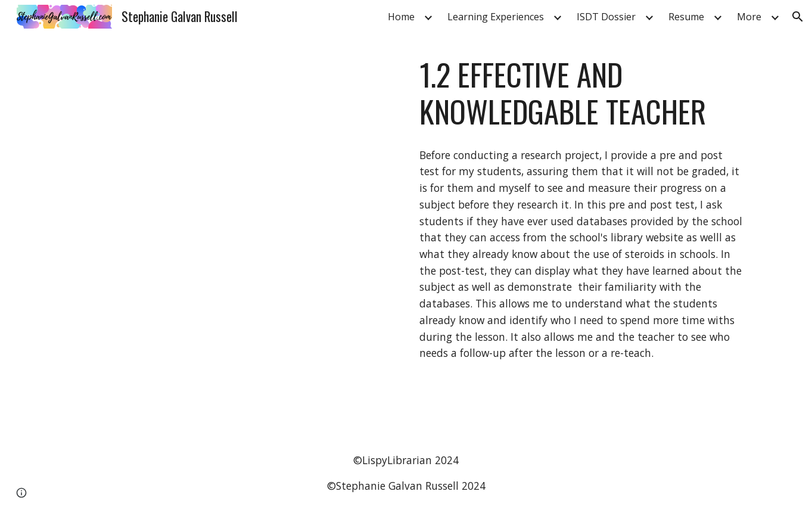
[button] (798, 17)
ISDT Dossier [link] (606, 17)
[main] (582, 93)
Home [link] (401, 17)
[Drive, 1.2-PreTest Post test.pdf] (229, 233)
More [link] (749, 17)
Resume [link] (686, 17)
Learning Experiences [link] (496, 17)
